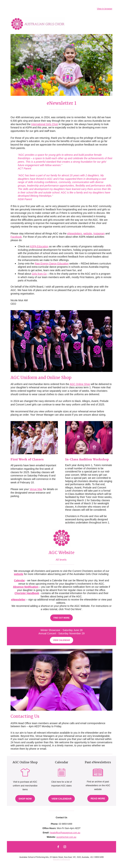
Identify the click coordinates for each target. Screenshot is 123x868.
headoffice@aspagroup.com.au (65, 833)
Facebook (16, 237)
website (88, 233)
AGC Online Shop (80, 384)
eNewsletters (75, 233)
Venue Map (36, 489)
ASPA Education (39, 246)
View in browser (105, 9)
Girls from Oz (39, 274)
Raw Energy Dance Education (52, 264)
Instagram (99, 233)
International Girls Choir (45, 124)
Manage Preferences (62, 859)
